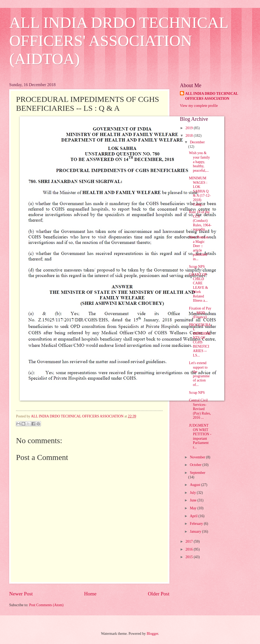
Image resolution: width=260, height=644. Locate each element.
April (194, 516)
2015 (189, 557)
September (198, 473)
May (194, 508)
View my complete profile (199, 106)
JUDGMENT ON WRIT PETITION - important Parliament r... (200, 436)
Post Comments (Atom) (46, 605)
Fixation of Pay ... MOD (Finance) (200, 313)
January (196, 532)
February (197, 524)
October (196, 465)
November (198, 457)
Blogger (152, 634)
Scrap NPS (197, 267)
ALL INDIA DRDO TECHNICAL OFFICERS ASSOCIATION (212, 96)
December (197, 142)
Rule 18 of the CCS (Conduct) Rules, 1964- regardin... (200, 221)
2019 (189, 128)
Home (90, 594)
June (194, 500)
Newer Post (21, 594)
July (193, 493)
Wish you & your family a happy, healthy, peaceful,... (199, 162)
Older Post (159, 594)
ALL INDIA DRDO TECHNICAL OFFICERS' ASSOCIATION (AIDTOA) (119, 41)
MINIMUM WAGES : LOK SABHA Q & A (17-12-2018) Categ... (200, 191)
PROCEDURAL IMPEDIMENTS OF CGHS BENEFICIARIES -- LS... (200, 340)
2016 (189, 549)
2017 (189, 541)
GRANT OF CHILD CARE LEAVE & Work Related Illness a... (198, 287)
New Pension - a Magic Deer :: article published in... (199, 248)
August (196, 485)
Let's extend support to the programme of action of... (199, 374)
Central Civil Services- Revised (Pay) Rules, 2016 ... (200, 409)
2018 (189, 136)
